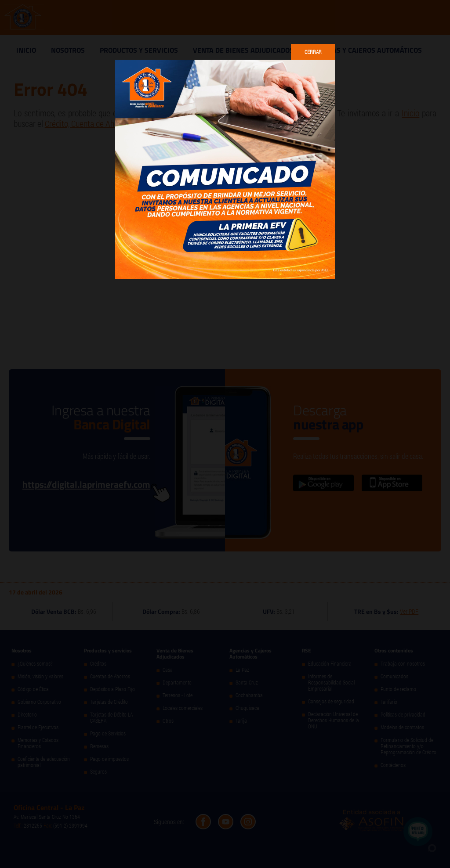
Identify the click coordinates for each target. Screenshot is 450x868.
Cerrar (313, 52)
